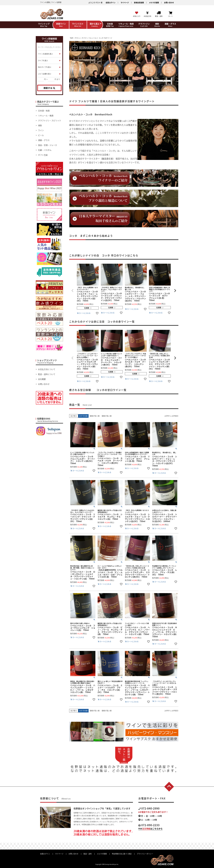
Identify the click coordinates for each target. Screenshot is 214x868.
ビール (41, 135)
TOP (72, 38)
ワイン (41, 130)
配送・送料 (88, 854)
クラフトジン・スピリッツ (50, 120)
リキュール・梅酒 (46, 116)
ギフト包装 (43, 155)
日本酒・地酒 (44, 111)
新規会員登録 (139, 3)
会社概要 (42, 379)
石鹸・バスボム (45, 150)
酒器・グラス (44, 140)
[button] (72, 291)
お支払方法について (47, 369)
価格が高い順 (107, 416)
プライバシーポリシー (145, 854)
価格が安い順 (95, 416)
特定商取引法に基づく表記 (122, 854)
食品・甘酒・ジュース (47, 145)
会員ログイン (111, 3)
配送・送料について (47, 374)
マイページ (125, 3)
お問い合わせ (169, 3)
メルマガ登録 (154, 3)
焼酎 (40, 125)
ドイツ (84, 38)
